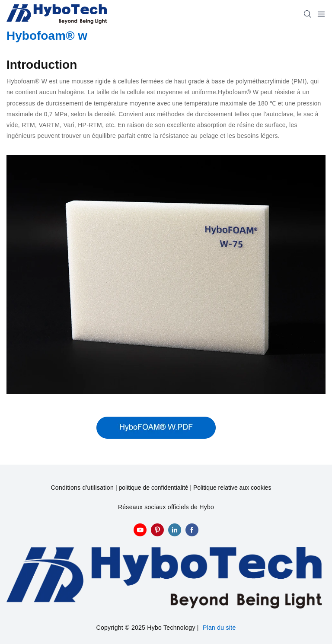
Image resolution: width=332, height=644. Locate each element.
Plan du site (219, 628)
